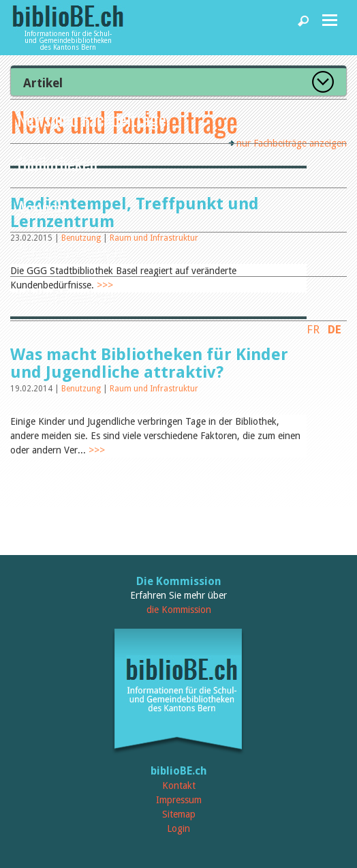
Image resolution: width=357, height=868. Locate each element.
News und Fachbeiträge (92, 119)
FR (313, 329)
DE (335, 329)
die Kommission (179, 610)
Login (178, 828)
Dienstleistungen (72, 252)
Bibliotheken (57, 163)
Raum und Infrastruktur (154, 389)
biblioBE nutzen (66, 296)
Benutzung (82, 389)
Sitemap (179, 814)
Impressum (179, 800)
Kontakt (179, 785)
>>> (97, 450)
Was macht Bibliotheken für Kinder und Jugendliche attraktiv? (149, 363)
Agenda (41, 208)
